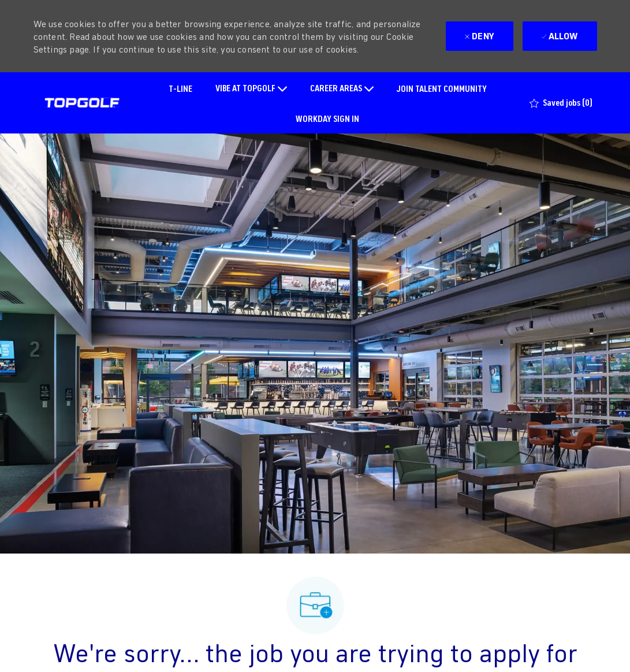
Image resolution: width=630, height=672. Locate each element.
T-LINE (180, 88)
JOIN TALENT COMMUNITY (442, 88)
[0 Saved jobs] (561, 103)
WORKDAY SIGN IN (327, 118)
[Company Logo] (82, 103)
